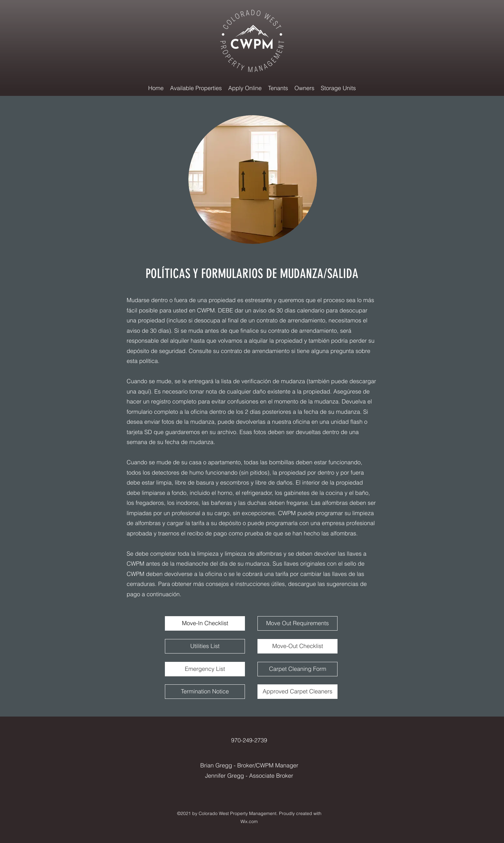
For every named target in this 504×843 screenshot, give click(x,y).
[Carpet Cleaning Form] (297, 669)
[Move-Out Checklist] (297, 646)
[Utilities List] (205, 646)
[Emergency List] (205, 669)
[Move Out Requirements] (297, 623)
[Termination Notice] (205, 692)
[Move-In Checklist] (205, 623)
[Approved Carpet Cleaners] (297, 692)
